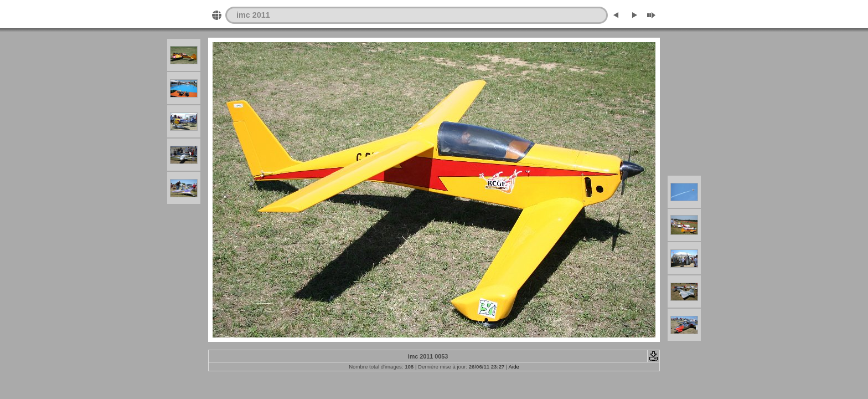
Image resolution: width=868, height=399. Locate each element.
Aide (514, 367)
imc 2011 (253, 15)
